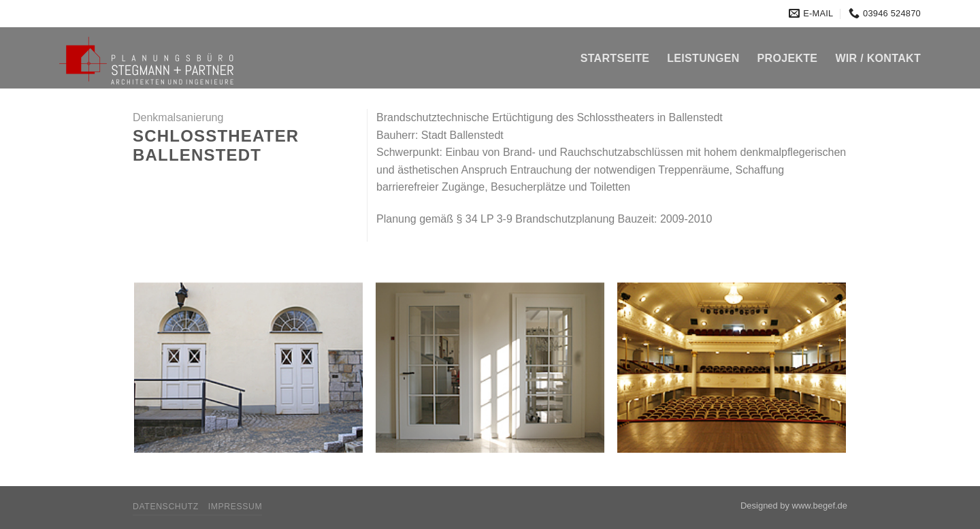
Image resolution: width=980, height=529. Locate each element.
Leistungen (703, 58)
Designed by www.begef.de (794, 506)
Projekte (788, 58)
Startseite (615, 58)
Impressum (235, 507)
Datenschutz (166, 507)
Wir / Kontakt (878, 58)
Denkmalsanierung (178, 117)
